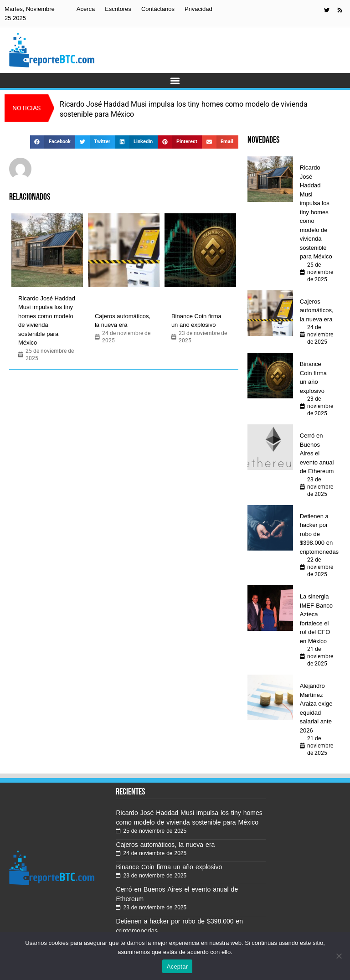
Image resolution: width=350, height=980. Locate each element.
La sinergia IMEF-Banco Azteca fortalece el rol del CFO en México (316, 619)
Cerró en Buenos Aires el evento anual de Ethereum (317, 453)
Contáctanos (158, 9)
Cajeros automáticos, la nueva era (123, 321)
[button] (175, 80)
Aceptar (178, 967)
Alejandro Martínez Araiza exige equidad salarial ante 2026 (316, 708)
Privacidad (198, 9)
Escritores (118, 9)
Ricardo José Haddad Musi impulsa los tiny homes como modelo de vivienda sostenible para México (47, 321)
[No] (339, 956)
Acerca (86, 9)
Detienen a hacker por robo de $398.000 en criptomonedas (319, 534)
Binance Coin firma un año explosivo (196, 321)
